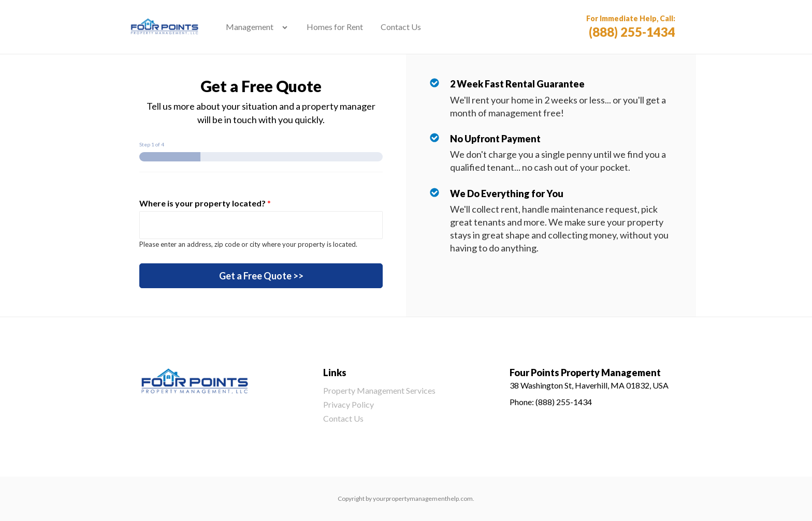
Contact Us (401, 27)
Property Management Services (379, 390)
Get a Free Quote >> (261, 276)
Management (250, 27)
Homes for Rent (335, 27)
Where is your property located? (205, 203)
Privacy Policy (349, 404)
